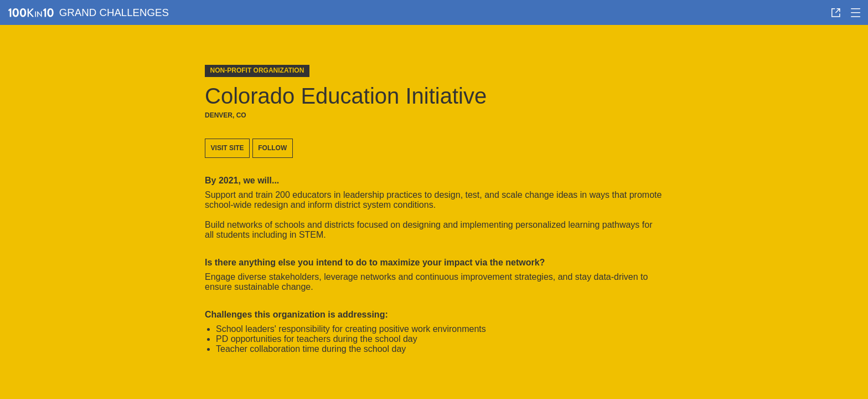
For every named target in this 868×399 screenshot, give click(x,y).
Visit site (228, 148)
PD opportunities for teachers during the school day (317, 339)
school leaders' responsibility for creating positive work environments (351, 329)
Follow (272, 148)
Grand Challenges (114, 12)
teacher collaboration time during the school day (311, 349)
